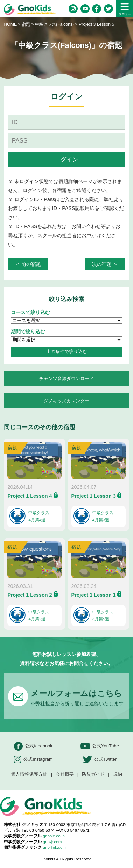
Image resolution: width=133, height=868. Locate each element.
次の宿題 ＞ (105, 264)
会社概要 (65, 775)
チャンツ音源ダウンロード (66, 378)
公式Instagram (33, 760)
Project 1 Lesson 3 (94, 496)
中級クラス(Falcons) (55, 24)
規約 (118, 775)
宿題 (26, 24)
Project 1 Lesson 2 (30, 595)
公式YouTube (100, 746)
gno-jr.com (52, 842)
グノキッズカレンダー (66, 401)
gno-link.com (54, 847)
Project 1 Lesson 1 (94, 595)
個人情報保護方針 (29, 775)
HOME (10, 24)
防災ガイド (93, 775)
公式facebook (33, 746)
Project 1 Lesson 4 (30, 496)
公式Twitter (100, 760)
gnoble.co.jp (54, 836)
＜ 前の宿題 (28, 264)
